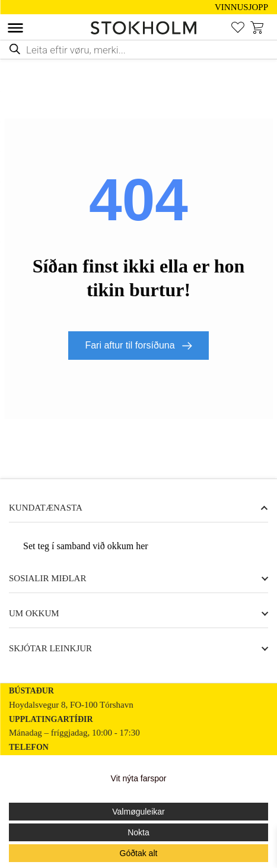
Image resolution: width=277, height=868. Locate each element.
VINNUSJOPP (241, 7)
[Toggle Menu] (15, 28)
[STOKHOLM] (147, 28)
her (142, 546)
